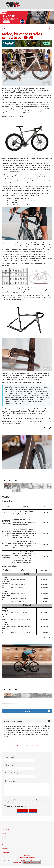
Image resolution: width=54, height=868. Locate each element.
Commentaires (35, 711)
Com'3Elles (18, 862)
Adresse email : (10, 765)
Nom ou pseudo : (10, 757)
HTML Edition (33, 861)
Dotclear (30, 859)
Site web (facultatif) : (12, 773)
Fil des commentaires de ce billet (27, 746)
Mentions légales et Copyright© (32, 862)
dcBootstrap (23, 861)
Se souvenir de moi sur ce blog (16, 806)
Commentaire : (10, 781)
